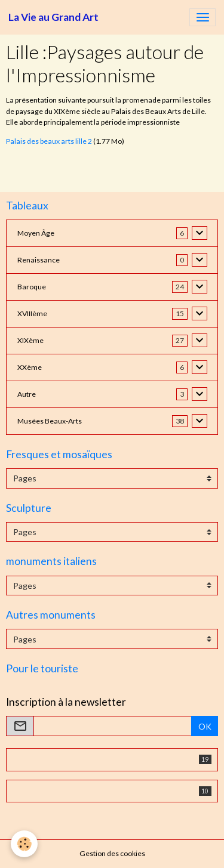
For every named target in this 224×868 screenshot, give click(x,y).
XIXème (30, 340)
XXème (30, 367)
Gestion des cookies (112, 853)
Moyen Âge (36, 233)
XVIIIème (32, 313)
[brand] (53, 17)
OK (205, 726)
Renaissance (39, 260)
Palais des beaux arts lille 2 (49, 141)
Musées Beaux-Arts (50, 421)
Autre (27, 394)
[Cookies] (24, 844)
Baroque (32, 287)
